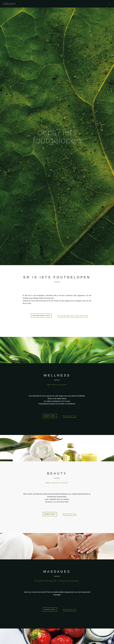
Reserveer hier (70, 416)
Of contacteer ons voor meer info (73, 316)
